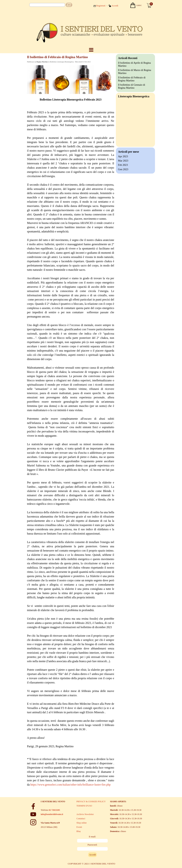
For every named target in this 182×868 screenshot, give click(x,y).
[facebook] (33, 806)
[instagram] (33, 822)
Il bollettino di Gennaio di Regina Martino (132, 86)
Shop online (82, 823)
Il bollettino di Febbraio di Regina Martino (132, 79)
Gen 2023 (123, 169)
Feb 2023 (123, 165)
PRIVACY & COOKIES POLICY (91, 802)
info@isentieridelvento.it (52, 814)
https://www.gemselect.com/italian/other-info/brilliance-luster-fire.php (70, 785)
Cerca (69, 5)
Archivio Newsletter (85, 814)
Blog (78, 831)
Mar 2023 (123, 161)
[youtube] (33, 814)
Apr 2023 (123, 156)
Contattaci (81, 819)
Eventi (79, 827)
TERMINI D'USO (84, 806)
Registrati (101, 6)
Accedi (115, 6)
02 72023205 (54, 810)
